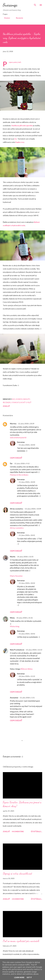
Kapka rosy (20, 142)
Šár (11, 463)
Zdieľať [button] (6, 406)
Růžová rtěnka (27, 669)
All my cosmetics (17, 509)
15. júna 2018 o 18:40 (27, 445)
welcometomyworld (18, 437)
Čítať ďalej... (37, 831)
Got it (29, 978)
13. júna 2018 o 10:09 (33, 509)
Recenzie (18, 18)
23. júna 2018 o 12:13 (34, 650)
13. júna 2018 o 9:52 (22, 463)
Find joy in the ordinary (19, 475)
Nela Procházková (17, 650)
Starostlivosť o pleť (21, 402)
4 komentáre (18, 831)
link (16, 139)
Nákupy (27, 399)
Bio (14, 399)
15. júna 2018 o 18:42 (27, 583)
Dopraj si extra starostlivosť (17, 874)
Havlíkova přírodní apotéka (22, 125)
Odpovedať (16, 458)
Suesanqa (10, 5)
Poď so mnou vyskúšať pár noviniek (21, 941)
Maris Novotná (16, 576)
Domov (6, 18)
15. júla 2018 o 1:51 (27, 698)
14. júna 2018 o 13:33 (25, 557)
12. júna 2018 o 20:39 (26, 424)
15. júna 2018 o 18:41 (27, 535)
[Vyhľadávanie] (35, 4)
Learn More (19, 978)
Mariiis (13, 557)
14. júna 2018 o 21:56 (25, 618)
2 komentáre (18, 899)
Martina (13, 424)
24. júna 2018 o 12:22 (27, 676)
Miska (12, 618)
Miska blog (15, 626)
